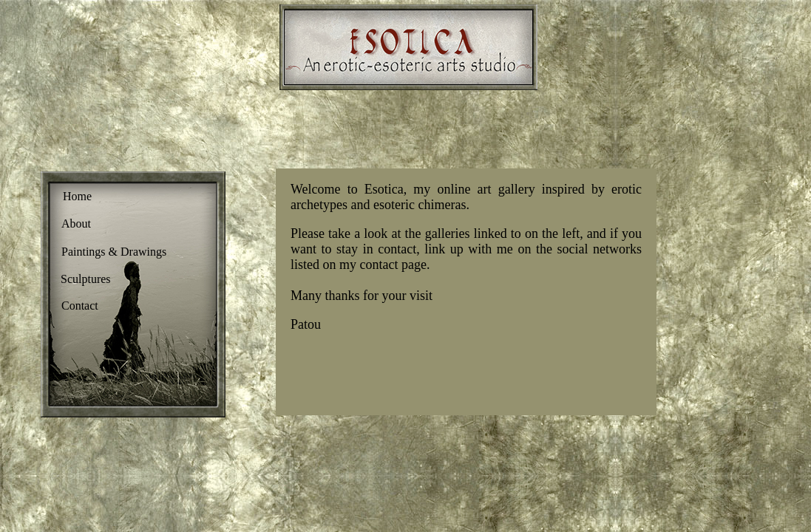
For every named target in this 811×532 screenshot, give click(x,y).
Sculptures (86, 279)
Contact (80, 306)
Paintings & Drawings (114, 252)
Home (77, 196)
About (76, 224)
